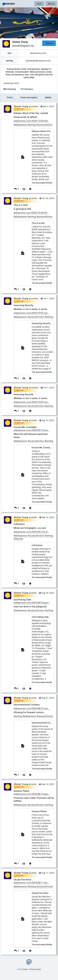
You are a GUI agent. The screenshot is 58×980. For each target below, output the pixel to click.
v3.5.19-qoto (23, 969)
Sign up (51, 4)
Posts (10, 97)
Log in (39, 4)
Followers (27, 89)
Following (10, 89)
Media (48, 97)
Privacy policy (35, 969)
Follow (49, 43)
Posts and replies (29, 97)
